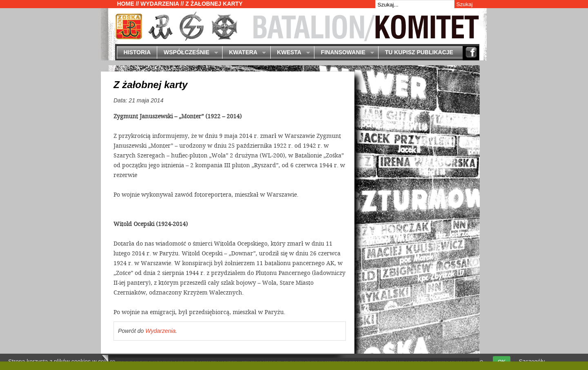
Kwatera (244, 53)
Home (126, 4)
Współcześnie (187, 53)
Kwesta (290, 53)
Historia (137, 52)
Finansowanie (344, 53)
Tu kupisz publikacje (419, 52)
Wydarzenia (160, 4)
